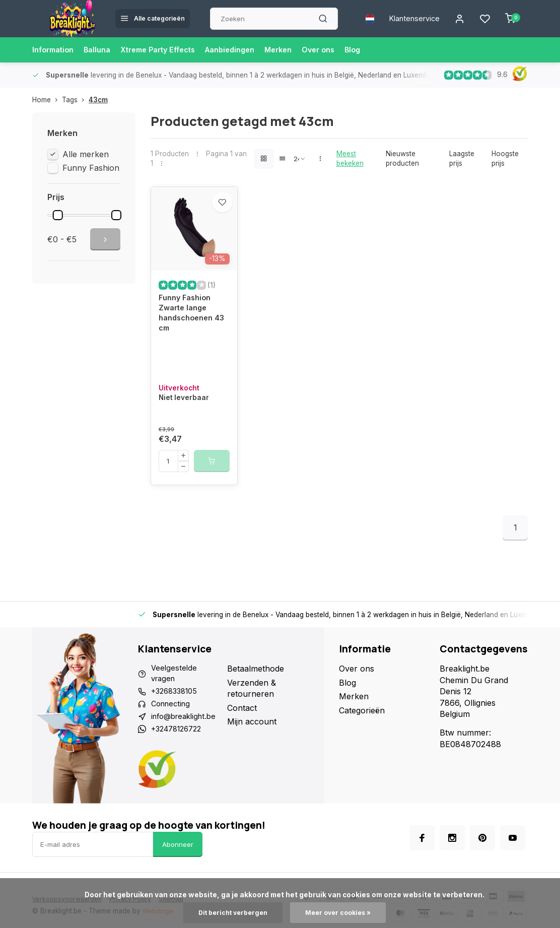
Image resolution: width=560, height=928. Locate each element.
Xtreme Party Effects (170, 50)
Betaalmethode (259, 691)
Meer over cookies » (341, 912)
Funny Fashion (91, 168)
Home (47, 100)
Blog (383, 50)
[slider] (58, 215)
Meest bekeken (350, 158)
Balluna (103, 50)
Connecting (173, 730)
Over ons (346, 50)
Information (55, 50)
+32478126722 (180, 757)
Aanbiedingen (250, 50)
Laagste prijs (462, 158)
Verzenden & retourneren (255, 710)
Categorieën (362, 732)
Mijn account (255, 744)
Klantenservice (408, 19)
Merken (303, 50)
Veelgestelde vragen (175, 696)
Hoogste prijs (505, 158)
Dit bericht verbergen (230, 912)
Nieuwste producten (402, 158)
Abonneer (178, 874)
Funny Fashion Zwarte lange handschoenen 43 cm (189, 332)
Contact (245, 730)
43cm (98, 100)
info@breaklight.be (187, 744)
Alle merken (86, 154)
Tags (75, 100)
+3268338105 (177, 716)
